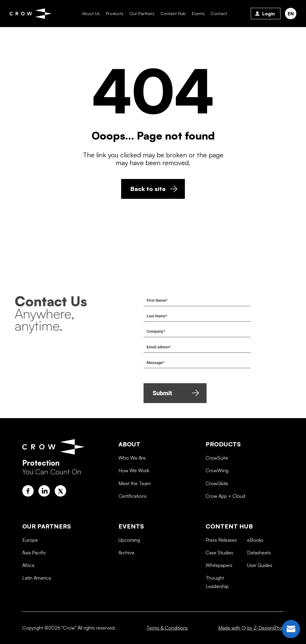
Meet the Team (135, 507)
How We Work (134, 494)
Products (115, 13)
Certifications (133, 519)
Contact (219, 13)
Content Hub (173, 13)
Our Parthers (142, 13)
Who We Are (132, 481)
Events (198, 13)
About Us (91, 13)
